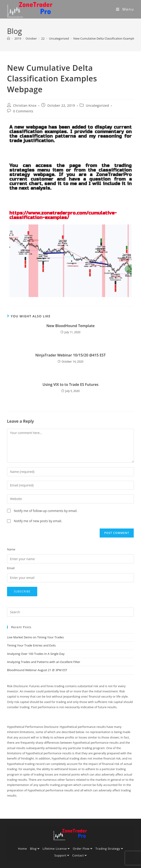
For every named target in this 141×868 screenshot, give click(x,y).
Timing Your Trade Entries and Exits (31, 645)
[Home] (9, 38)
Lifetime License (56, 849)
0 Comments (23, 111)
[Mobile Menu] (125, 9)
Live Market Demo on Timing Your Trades (35, 637)
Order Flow (83, 849)
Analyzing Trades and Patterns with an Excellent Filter (44, 662)
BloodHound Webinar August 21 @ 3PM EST (37, 670)
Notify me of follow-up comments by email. (46, 511)
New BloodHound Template (70, 326)
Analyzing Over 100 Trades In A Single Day (36, 654)
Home (22, 849)
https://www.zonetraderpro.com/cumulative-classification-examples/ (63, 215)
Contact (79, 855)
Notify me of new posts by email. (38, 521)
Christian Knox (25, 105)
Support (62, 855)
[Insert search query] (70, 612)
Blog (35, 849)
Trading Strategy (109, 849)
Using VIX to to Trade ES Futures (70, 384)
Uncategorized (97, 105)
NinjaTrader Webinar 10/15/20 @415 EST (71, 355)
